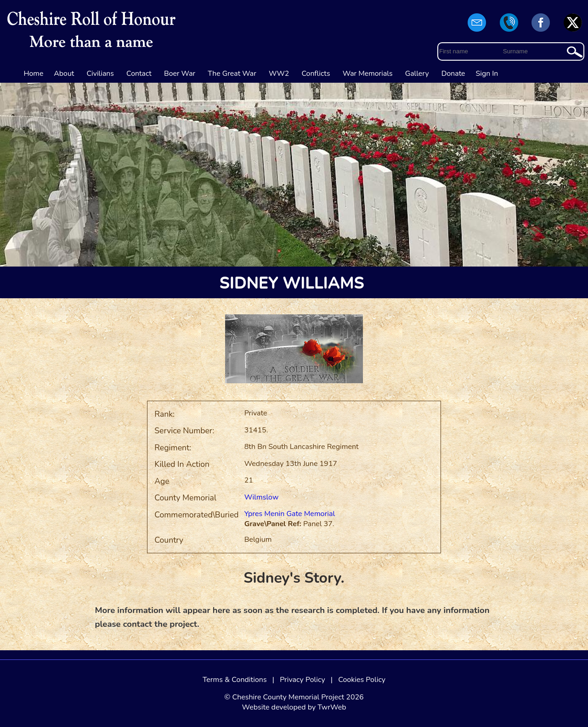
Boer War (180, 74)
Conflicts (316, 74)
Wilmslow (262, 497)
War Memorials (368, 74)
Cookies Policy (362, 680)
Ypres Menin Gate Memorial (290, 514)
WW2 (279, 74)
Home (34, 74)
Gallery (417, 74)
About (64, 74)
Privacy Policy (302, 680)
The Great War (232, 74)
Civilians (100, 74)
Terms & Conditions (235, 680)
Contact (139, 74)
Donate (453, 74)
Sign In (487, 74)
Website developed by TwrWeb (294, 707)
